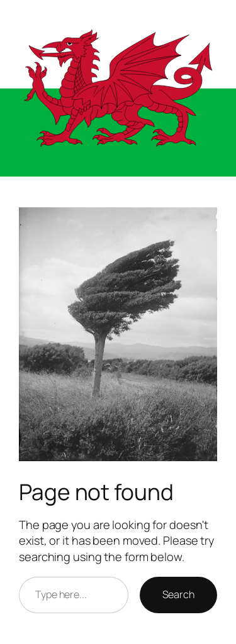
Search (178, 594)
